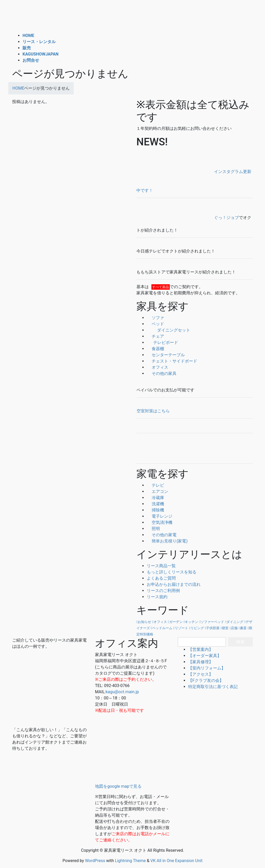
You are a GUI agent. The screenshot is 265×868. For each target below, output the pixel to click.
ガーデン (176, 622)
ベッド (155, 324)
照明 (153, 529)
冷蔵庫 (155, 498)
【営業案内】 (201, 649)
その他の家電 (162, 535)
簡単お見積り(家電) (167, 541)
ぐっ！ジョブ (188, 218)
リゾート (181, 628)
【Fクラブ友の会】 (206, 680)
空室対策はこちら (153, 411)
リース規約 (157, 597)
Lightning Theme (130, 861)
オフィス (157, 367)
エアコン (157, 491)
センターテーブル (166, 355)
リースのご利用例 (163, 591)
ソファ (155, 318)
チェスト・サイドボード (172, 361)
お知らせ (144, 622)
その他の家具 (162, 373)
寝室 (225, 628)
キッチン (192, 622)
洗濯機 (155, 504)
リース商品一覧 (161, 566)
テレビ (155, 485)
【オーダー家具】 (205, 656)
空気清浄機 (160, 522)
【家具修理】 (201, 662)
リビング (197, 628)
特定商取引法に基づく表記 (213, 687)
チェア (155, 336)
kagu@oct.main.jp (122, 692)
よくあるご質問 (161, 578)
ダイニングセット (168, 330)
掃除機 (155, 510)
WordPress (95, 861)
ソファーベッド (212, 622)
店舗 (234, 628)
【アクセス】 (201, 674)
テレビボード (162, 342)
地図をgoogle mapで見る (118, 786)
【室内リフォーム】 (207, 668)
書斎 (243, 628)
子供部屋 (213, 628)
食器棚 (155, 349)
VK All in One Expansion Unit (176, 861)
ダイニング (235, 622)
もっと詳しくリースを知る (172, 572)
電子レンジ (160, 516)
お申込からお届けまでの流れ (174, 584)
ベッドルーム (162, 628)
